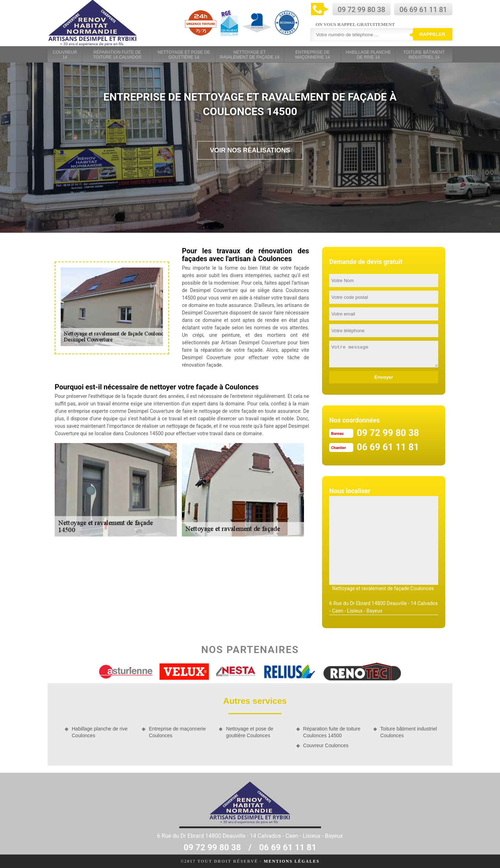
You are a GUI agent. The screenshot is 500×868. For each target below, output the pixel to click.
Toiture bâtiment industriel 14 (424, 55)
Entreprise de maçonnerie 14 (312, 55)
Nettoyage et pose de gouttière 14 (184, 55)
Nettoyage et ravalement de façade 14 (249, 55)
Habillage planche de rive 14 (368, 55)
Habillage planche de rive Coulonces (100, 732)
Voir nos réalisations (250, 150)
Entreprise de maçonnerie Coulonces (177, 732)
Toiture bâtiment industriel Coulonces (409, 732)
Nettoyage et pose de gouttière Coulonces (249, 732)
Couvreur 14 (65, 55)
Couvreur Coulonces (326, 745)
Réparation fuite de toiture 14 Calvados (117, 55)
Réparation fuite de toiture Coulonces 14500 (332, 732)
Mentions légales (292, 861)
